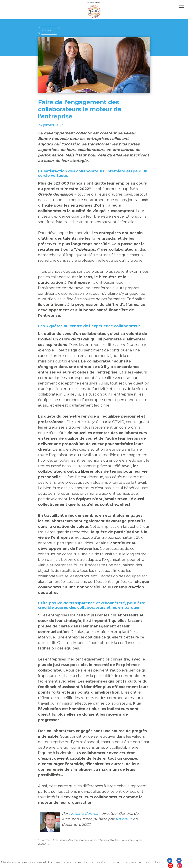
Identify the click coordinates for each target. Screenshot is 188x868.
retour (49, 30)
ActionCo (124, 819)
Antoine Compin (84, 813)
